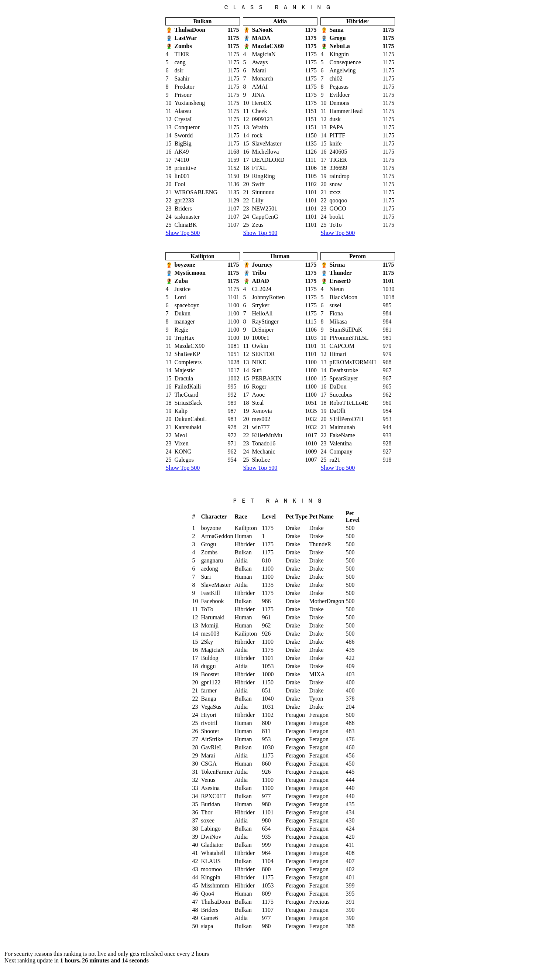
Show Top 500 (183, 233)
